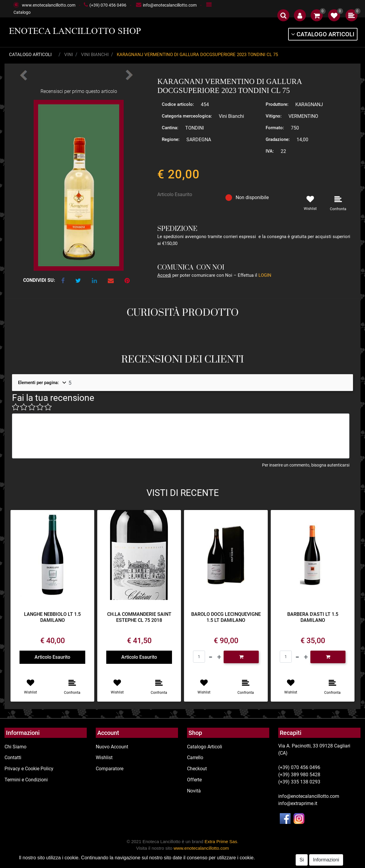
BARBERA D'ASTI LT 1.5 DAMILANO (313, 617)
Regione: (171, 139)
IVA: (270, 151)
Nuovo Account (112, 747)
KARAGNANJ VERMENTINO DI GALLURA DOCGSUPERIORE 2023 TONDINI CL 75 (197, 55)
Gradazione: (278, 139)
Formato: (275, 128)
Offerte (194, 780)
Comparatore (110, 769)
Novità (194, 791)
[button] (283, 15)
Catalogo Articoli (30, 55)
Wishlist (104, 758)
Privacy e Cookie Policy (29, 769)
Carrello (195, 758)
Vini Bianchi (95, 55)
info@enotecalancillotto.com (170, 5)
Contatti (13, 758)
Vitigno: (274, 116)
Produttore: (277, 104)
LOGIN (265, 275)
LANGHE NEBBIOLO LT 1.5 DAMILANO (52, 617)
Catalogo (22, 12)
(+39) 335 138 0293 (299, 782)
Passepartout (205, 864)
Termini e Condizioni (26, 780)
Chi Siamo (15, 747)
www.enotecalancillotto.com (49, 5)
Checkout (197, 769)
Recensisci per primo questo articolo (79, 91)
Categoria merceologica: (187, 116)
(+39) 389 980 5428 (299, 775)
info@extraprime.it (298, 803)
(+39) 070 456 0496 (108, 5)
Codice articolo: (178, 104)
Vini (69, 55)
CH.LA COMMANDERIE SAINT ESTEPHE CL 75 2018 (139, 617)
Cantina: (170, 128)
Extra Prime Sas (221, 841)
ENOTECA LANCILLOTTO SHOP (75, 31)
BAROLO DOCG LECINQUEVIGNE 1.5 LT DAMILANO (226, 617)
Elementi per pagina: (38, 383)
